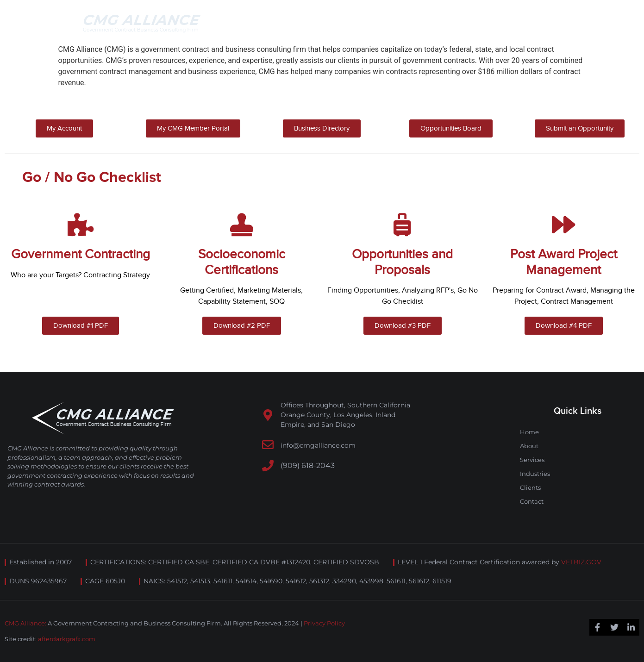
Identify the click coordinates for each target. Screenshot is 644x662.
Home (529, 432)
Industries (535, 474)
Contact (532, 501)
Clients (530, 487)
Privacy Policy (324, 623)
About (529, 446)
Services (532, 460)
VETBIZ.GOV (581, 562)
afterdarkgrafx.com (67, 639)
